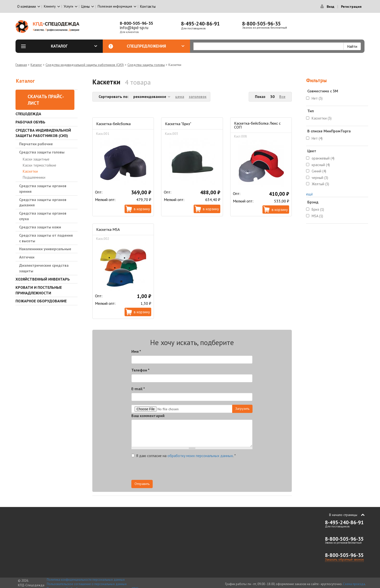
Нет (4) (317, 138)
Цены (85, 6)
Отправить (142, 484)
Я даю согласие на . (184, 456)
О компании (27, 6)
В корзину (142, 209)
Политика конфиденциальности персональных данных (86, 580)
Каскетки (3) (322, 118)
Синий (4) (319, 171)
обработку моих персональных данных (200, 456)
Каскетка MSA (108, 229)
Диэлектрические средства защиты (44, 268)
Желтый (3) (320, 184)
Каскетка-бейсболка (113, 124)
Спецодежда (28, 114)
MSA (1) (317, 216)
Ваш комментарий (148, 416)
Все (282, 97)
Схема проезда (354, 584)
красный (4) (321, 165)
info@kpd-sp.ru (134, 28)
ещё (309, 194)
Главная (21, 65)
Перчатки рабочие (36, 144)
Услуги (68, 6)
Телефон (140, 370)
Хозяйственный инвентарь (43, 279)
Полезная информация (115, 6)
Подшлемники (34, 177)
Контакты (148, 6)
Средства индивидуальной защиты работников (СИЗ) (85, 65)
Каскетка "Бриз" (178, 124)
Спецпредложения (156, 46)
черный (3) (320, 178)
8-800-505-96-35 (136, 23)
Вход (330, 7)
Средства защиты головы (146, 65)
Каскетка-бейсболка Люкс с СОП (257, 125)
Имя (136, 351)
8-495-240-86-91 (200, 24)
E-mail (138, 389)
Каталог (74, 46)
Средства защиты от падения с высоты (46, 238)
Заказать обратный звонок (344, 559)
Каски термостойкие (40, 165)
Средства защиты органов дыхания (43, 202)
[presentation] (209, 470)
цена (180, 97)
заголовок (198, 97)
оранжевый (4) (323, 158)
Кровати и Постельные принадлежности (39, 290)
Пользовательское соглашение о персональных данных (87, 584)
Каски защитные (36, 159)
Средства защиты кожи (40, 227)
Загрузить (242, 409)
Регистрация (351, 7)
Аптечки (27, 257)
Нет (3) (317, 98)
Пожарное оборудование (41, 301)
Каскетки (30, 171)
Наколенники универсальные (45, 249)
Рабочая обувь (30, 122)
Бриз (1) (318, 209)
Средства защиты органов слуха (43, 216)
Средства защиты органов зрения (43, 189)
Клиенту (50, 6)
